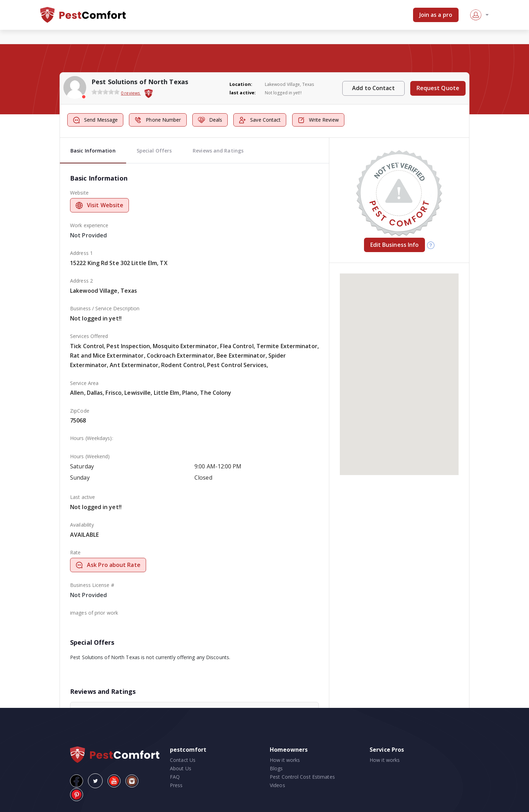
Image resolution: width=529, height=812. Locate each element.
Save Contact (260, 120)
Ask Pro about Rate (108, 565)
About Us (181, 768)
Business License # (92, 585)
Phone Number (158, 120)
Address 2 (81, 281)
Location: (241, 84)
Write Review (318, 120)
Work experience (89, 225)
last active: (243, 93)
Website (79, 193)
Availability (82, 525)
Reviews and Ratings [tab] (218, 151)
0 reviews (131, 93)
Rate (75, 552)
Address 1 (81, 253)
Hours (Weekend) (90, 456)
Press (176, 785)
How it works (285, 760)
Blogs (276, 768)
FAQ (175, 777)
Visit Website (99, 205)
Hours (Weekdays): (92, 438)
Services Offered (89, 336)
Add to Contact (373, 88)
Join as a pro (436, 15)
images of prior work (94, 613)
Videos (277, 785)
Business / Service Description (105, 308)
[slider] (105, 92)
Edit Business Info (395, 245)
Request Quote (438, 88)
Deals (210, 120)
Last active (83, 497)
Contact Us (183, 760)
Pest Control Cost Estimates (302, 777)
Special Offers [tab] (154, 151)
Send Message (95, 120)
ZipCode (80, 411)
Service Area (84, 383)
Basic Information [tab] (93, 151)
